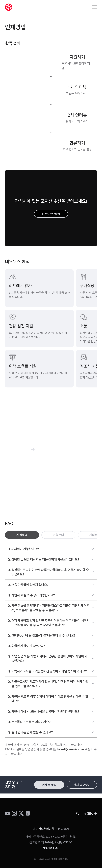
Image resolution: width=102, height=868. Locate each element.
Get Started (51, 214)
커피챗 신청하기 (22, 449)
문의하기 (63, 829)
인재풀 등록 (49, 785)
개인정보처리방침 (44, 829)
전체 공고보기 (82, 785)
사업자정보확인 (51, 848)
